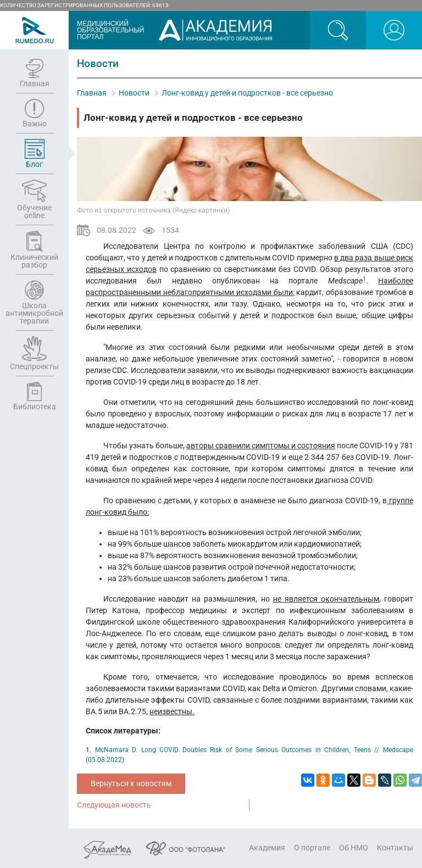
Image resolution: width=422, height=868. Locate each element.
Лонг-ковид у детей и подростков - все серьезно (247, 93)
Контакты (395, 848)
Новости (134, 93)
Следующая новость (114, 805)
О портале (312, 848)
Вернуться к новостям (131, 783)
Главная (92, 93)
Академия (267, 848)
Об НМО (354, 848)
